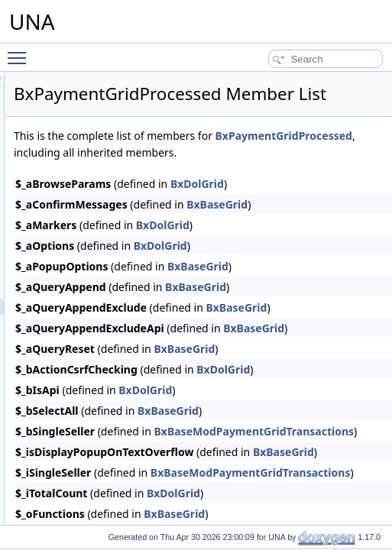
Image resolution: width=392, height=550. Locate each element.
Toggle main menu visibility (21, 51)
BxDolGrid (354, 280)
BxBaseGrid (359, 466)
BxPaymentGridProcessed (273, 191)
